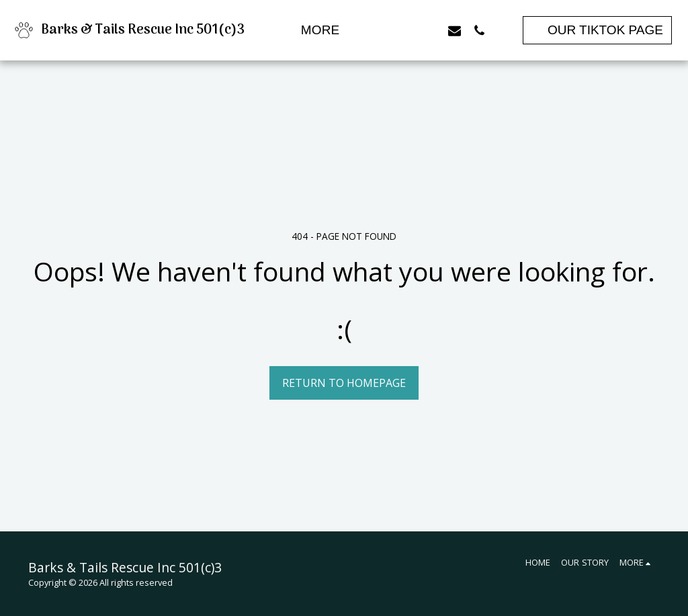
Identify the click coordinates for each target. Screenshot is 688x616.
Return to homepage (344, 383)
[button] (380, 30)
